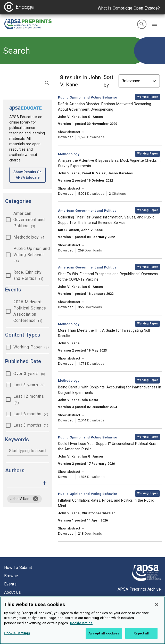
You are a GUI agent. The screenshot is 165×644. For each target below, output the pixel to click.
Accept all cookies (104, 633)
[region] (82, 620)
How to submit (18, 568)
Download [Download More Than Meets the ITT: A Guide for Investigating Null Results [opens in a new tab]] (66, 364)
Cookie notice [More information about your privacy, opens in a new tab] (81, 623)
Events (10, 584)
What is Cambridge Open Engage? (129, 8)
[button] (155, 24)
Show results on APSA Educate (30, 175)
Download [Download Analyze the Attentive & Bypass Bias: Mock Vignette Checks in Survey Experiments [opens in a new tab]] (66, 194)
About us (13, 592)
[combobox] (27, 451)
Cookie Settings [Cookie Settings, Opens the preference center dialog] (17, 633)
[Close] (157, 605)
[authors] (24, 483)
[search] (142, 24)
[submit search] (47, 83)
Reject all (141, 633)
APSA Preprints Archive (139, 589)
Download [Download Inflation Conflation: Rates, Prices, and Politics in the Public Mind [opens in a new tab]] (66, 533)
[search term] (22, 83)
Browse (11, 576)
